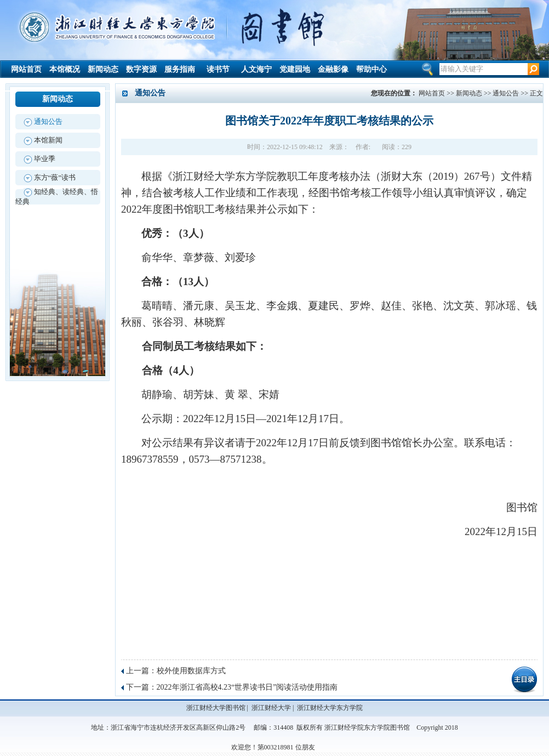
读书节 (218, 69)
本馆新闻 (48, 140)
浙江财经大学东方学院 (330, 708)
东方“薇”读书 (55, 177)
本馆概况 (65, 69)
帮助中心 (371, 69)
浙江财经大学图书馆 (216, 708)
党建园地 (295, 69)
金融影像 (333, 69)
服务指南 (180, 69)
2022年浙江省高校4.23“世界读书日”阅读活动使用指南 (247, 687)
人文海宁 (256, 69)
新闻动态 (103, 69)
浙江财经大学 (271, 708)
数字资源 (141, 69)
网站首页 (26, 69)
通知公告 (48, 121)
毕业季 (45, 159)
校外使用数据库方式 (191, 671)
